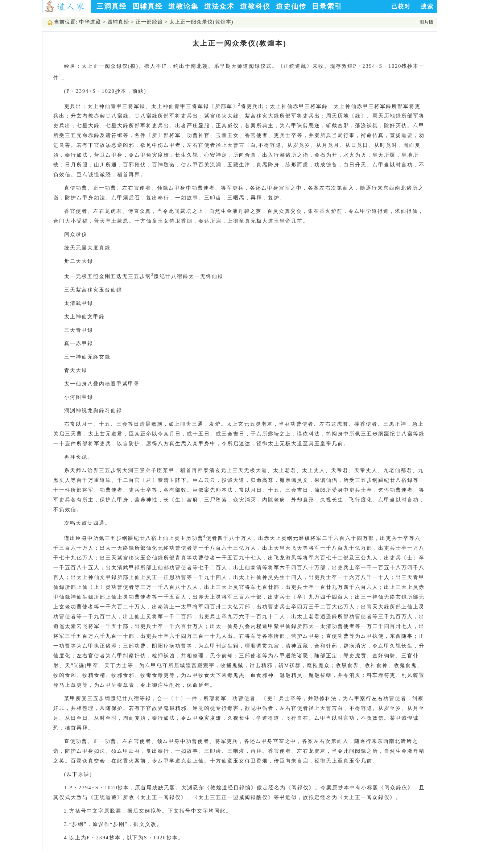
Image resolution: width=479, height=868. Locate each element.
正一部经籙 (149, 22)
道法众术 (219, 6)
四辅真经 (148, 6)
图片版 (427, 22)
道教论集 (183, 6)
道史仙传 (291, 6)
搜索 (427, 6)
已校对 (401, 6)
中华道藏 (90, 22)
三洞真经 (112, 6)
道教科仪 (255, 6)
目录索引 (327, 6)
